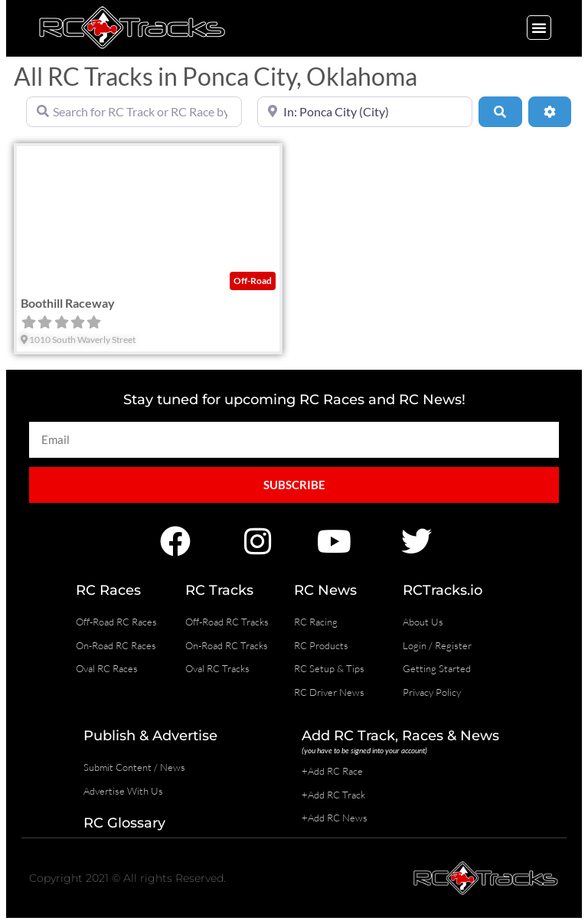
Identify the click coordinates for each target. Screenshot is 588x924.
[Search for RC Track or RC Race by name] (134, 112)
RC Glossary (124, 823)
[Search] (500, 112)
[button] (539, 28)
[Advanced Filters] (550, 112)
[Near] (365, 112)
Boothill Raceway (68, 303)
